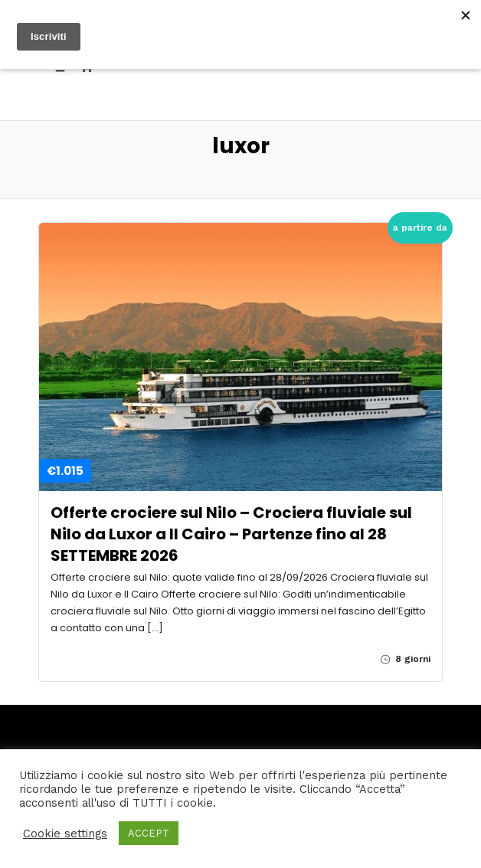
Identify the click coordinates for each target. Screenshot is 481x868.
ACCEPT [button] (149, 833)
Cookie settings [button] (65, 834)
